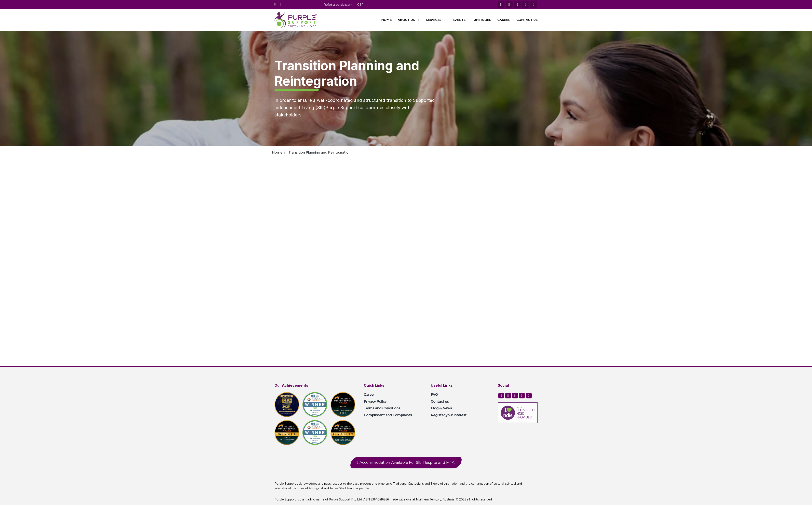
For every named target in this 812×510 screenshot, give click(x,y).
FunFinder (481, 20)
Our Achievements (291, 385)
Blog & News (441, 408)
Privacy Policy (375, 402)
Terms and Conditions (382, 408)
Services (434, 20)
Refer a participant (338, 5)
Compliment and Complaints (388, 415)
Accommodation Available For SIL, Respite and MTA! (407, 463)
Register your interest (449, 415)
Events (459, 20)
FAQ (434, 395)
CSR (360, 5)
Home (386, 20)
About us (406, 20)
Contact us (527, 20)
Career (504, 20)
